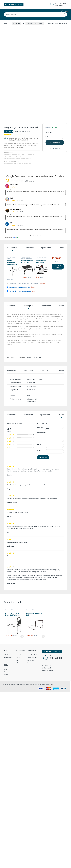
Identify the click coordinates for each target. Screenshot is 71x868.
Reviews (62, 435)
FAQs (17, 850)
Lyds (12, 386)
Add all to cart (58, 454)
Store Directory (32, 845)
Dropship (30, 850)
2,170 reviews (29, 368)
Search (65, 14)
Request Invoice (21, 842)
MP (11, 410)
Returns (6, 857)
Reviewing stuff (15, 397)
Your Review (41, 620)
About (17, 848)
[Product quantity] (55, 324)
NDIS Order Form (9, 842)
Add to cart (56, 330)
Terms (6, 862)
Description (29, 435)
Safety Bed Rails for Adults (34, 23)
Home (6, 23)
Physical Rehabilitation (41, 445)
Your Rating (41, 615)
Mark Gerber (14, 372)
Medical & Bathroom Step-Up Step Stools (26, 445)
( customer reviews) (17, 322)
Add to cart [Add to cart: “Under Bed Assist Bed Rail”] (43, 824)
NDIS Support (8, 845)
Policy (6, 859)
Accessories (12, 435)
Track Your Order (33, 842)
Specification (46, 435)
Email (39, 638)
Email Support (59, 6)
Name (39, 632)
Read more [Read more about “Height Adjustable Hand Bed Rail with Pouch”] (22, 824)
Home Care (17, 23)
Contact (18, 845)
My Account (31, 848)
